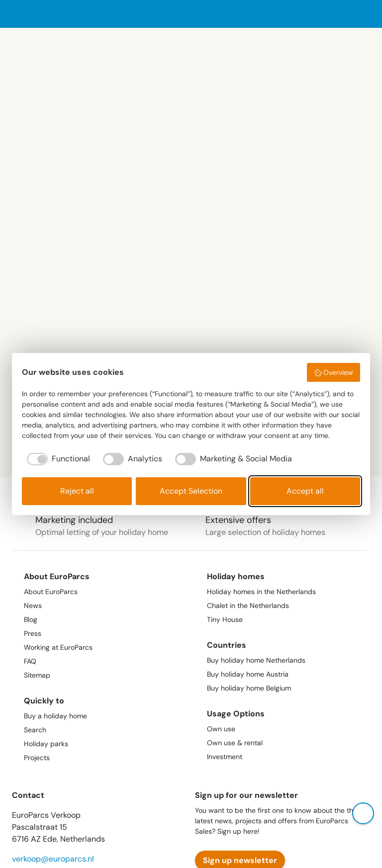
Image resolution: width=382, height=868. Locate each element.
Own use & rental (235, 743)
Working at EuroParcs (58, 647)
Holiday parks (46, 744)
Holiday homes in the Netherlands (261, 592)
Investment (225, 757)
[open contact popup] (363, 813)
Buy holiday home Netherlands (256, 660)
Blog (31, 619)
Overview (334, 372)
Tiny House (225, 619)
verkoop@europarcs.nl (53, 859)
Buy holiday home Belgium (249, 688)
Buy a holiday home (55, 716)
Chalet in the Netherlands (248, 606)
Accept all (305, 491)
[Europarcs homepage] (45, 14)
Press (33, 633)
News (33, 606)
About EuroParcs (51, 592)
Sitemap (37, 675)
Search (35, 730)
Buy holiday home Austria (248, 674)
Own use (221, 729)
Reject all (77, 491)
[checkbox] (56, 459)
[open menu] (364, 14)
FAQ (30, 661)
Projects (37, 758)
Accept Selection (191, 491)
